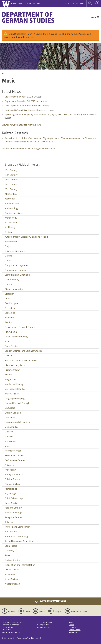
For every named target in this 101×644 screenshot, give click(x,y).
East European (12, 303)
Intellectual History (14, 384)
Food (7, 341)
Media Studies (12, 427)
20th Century (11, 189)
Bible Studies (11, 242)
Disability (9, 294)
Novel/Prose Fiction (14, 455)
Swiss (7, 555)
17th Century (11, 175)
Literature (10, 417)
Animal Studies (12, 203)
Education (9, 318)
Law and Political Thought (17, 403)
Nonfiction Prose (13, 451)
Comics (8, 261)
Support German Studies (50, 601)
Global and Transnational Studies (21, 360)
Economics (10, 313)
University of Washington (17, 638)
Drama (8, 299)
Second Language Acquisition (19, 541)
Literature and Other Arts (17, 422)
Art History (10, 227)
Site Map (72, 627)
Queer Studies (12, 503)
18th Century (11, 180)
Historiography (12, 370)
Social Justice (11, 546)
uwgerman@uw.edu (15, 37)
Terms (72, 625)
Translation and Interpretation (20, 565)
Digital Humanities (14, 289)
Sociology (9, 551)
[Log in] (90, 3)
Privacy (72, 622)
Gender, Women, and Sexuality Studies (23, 351)
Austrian (9, 232)
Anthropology (12, 208)
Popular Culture (12, 484)
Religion (9, 522)
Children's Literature (15, 251)
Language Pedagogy (15, 398)
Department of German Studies (28, 17)
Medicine (9, 432)
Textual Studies (12, 560)
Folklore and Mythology (16, 337)
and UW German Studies (24, 110)
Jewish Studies (12, 394)
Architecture (11, 222)
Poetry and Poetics (14, 474)
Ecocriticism (10, 308)
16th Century (11, 170)
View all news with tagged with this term (22, 125)
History (8, 375)
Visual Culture (12, 579)
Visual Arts (10, 574)
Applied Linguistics (14, 213)
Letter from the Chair (15, 97)
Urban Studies (12, 570)
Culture (8, 284)
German (9, 356)
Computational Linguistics (17, 275)
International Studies (15, 389)
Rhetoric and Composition (17, 527)
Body (7, 246)
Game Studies (11, 346)
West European (12, 584)
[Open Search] (97, 3)
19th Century (11, 184)
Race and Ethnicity (13, 508)
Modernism (10, 441)
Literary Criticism (13, 413)
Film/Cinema (11, 332)
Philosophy (10, 470)
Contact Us (73, 632)
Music (7, 446)
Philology (9, 465)
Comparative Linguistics (16, 265)
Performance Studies (15, 460)
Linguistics (10, 408)
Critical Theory (12, 279)
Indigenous (10, 379)
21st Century (11, 194)
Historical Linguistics (15, 365)
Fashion (8, 322)
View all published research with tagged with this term (29, 149)
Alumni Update (75, 630)
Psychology (10, 494)
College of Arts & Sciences (74, 3)
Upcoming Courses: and (46, 114)
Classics (8, 256)
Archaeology (11, 218)
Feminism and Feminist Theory (20, 327)
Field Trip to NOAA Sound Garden (21, 106)
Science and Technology (16, 536)
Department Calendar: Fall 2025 (20, 101)
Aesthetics (10, 199)
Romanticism (11, 532)
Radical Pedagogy (13, 513)
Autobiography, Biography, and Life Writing (26, 237)
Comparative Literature (16, 270)
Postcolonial (11, 489)
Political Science (12, 479)
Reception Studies (13, 517)
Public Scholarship (14, 498)
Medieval (9, 437)
